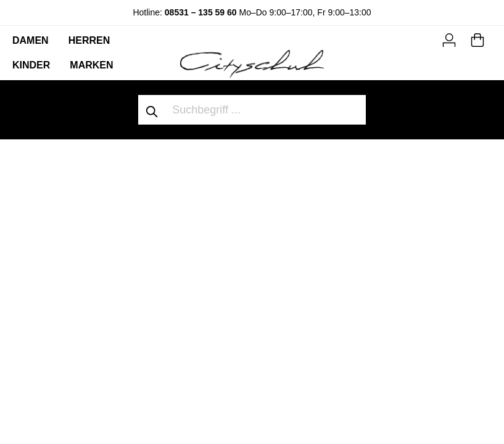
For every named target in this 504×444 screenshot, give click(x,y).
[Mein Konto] (449, 38)
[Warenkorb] (477, 38)
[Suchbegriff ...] (266, 110)
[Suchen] (152, 110)
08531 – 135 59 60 (201, 12)
